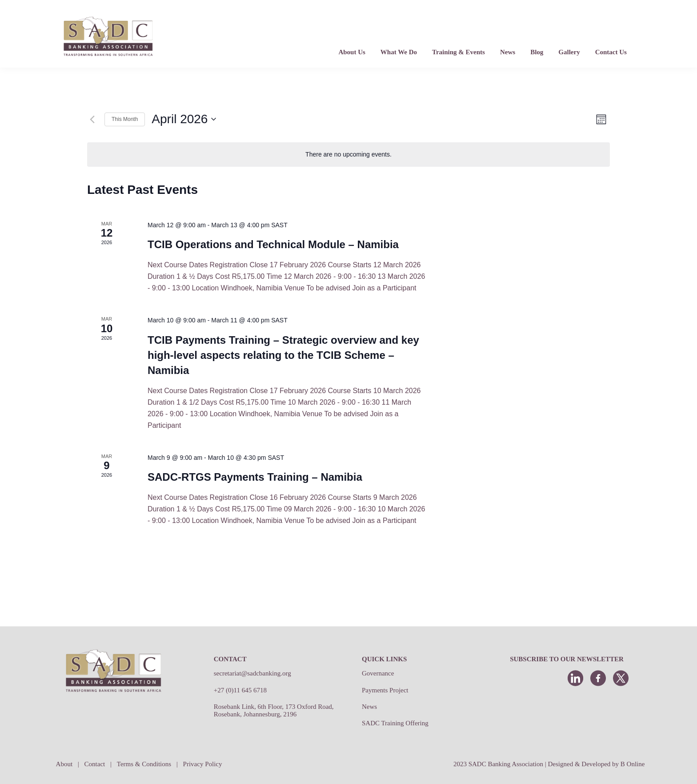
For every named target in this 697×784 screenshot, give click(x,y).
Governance (378, 673)
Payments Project (385, 690)
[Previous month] (92, 119)
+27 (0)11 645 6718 (240, 690)
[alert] (348, 155)
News (369, 707)
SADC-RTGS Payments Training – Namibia (255, 477)
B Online (633, 764)
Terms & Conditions (144, 764)
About (64, 764)
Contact (95, 764)
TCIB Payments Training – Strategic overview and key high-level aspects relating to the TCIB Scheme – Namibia (283, 355)
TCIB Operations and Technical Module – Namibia (273, 244)
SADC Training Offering (395, 723)
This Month (125, 119)
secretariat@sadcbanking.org (252, 673)
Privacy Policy (203, 764)
